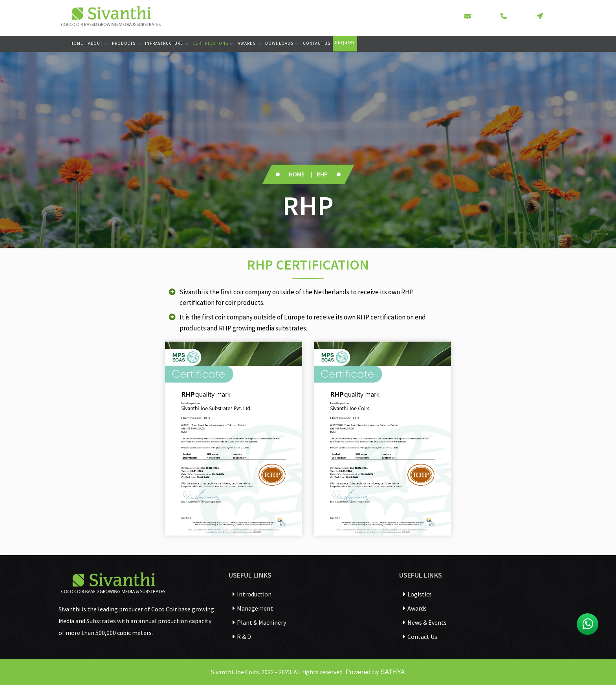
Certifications (213, 43)
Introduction (252, 594)
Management (253, 608)
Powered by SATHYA (374, 672)
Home (77, 43)
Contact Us (317, 43)
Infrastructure (166, 43)
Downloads (282, 43)
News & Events (425, 622)
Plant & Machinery (259, 622)
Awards (249, 43)
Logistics (417, 594)
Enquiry (345, 42)
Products (126, 43)
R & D (242, 637)
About (98, 43)
